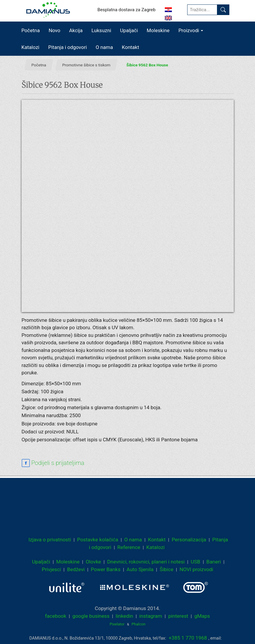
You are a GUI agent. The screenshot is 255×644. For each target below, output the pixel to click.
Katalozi (31, 47)
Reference (129, 547)
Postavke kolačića (98, 540)
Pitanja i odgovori (68, 47)
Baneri (214, 562)
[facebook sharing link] (53, 463)
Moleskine (158, 30)
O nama (105, 47)
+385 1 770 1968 (188, 638)
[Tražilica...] (202, 10)
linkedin (124, 616)
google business (91, 616)
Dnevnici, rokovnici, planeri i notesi (146, 562)
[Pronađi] (223, 10)
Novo (55, 30)
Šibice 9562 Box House (147, 65)
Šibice (166, 569)
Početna (31, 30)
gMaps (202, 616)
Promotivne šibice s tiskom (86, 65)
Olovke (93, 562)
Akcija (76, 30)
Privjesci (51, 569)
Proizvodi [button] (191, 30)
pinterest (178, 616)
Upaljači (129, 30)
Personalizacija (189, 540)
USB (195, 562)
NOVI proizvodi (196, 569)
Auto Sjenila (140, 569)
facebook (56, 616)
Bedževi (76, 569)
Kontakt (130, 47)
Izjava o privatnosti (50, 540)
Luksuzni (101, 30)
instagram (151, 616)
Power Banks (106, 569)
